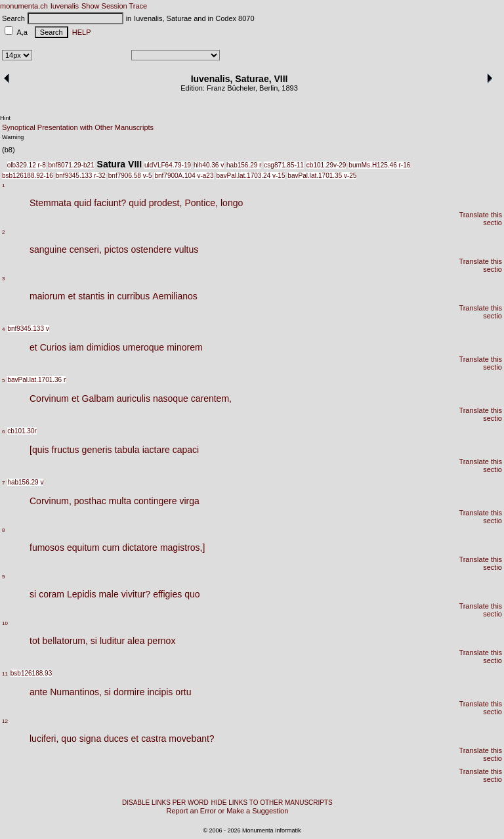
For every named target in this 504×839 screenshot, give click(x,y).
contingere (155, 501)
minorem (184, 347)
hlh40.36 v (209, 165)
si (33, 594)
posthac (90, 501)
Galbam (98, 398)
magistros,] (182, 548)
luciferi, (44, 739)
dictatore (140, 548)
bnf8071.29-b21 (72, 165)
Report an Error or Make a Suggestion (227, 811)
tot (35, 641)
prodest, (166, 203)
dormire (129, 692)
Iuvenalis (65, 6)
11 (5, 674)
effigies (167, 594)
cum (111, 548)
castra (154, 739)
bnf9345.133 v (28, 329)
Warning (13, 137)
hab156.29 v (25, 482)
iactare (156, 450)
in (111, 296)
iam (76, 347)
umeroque (143, 347)
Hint (5, 118)
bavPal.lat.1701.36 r (36, 380)
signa (90, 739)
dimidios (103, 347)
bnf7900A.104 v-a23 (184, 176)
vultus (187, 249)
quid (83, 203)
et (72, 296)
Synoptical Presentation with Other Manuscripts (78, 127)
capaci (186, 450)
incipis (160, 692)
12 (5, 721)
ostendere (151, 249)
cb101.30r (22, 431)
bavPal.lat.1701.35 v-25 (322, 176)
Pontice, (201, 203)
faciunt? (110, 203)
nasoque (171, 398)
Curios (53, 347)
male (108, 594)
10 (5, 623)
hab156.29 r (244, 165)
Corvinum (49, 398)
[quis (39, 450)
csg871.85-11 (284, 165)
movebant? (191, 739)
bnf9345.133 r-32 (81, 176)
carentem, (211, 398)
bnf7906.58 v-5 (130, 176)
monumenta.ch (24, 6)
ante (38, 692)
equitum (83, 548)
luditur (112, 641)
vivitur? (136, 594)
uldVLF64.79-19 (168, 165)
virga (189, 501)
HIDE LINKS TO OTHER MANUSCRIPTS (272, 803)
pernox (162, 641)
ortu (183, 692)
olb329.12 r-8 (27, 165)
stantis (91, 296)
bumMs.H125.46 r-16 (379, 165)
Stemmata (51, 203)
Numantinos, (76, 692)
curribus (134, 296)
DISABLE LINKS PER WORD (165, 803)
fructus (66, 450)
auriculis (134, 398)
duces (116, 739)
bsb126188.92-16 (28, 176)
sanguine (48, 249)
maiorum (47, 296)
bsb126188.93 (31, 673)
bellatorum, (65, 641)
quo (192, 594)
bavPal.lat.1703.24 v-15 (250, 176)
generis (97, 450)
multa (120, 501)
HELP (80, 32)
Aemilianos (175, 296)
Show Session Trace (114, 6)
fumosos (47, 548)
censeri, (86, 249)
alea (136, 641)
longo (232, 203)
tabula (127, 450)
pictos (116, 249)
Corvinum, (51, 501)
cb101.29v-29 (326, 165)
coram (52, 594)
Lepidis (81, 594)
